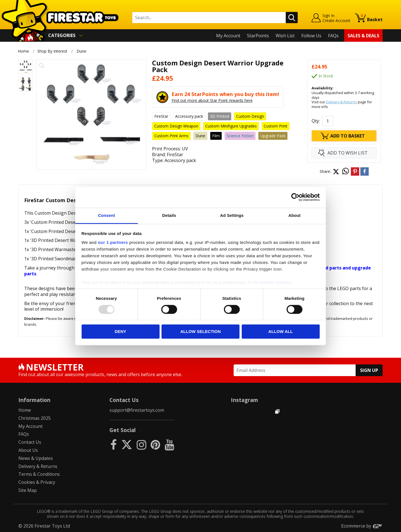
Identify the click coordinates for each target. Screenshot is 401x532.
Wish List (285, 36)
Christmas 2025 (35, 418)
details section (276, 282)
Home (23, 51)
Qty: (316, 121)
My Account (228, 36)
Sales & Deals (363, 36)
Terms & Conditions (39, 474)
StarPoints (258, 36)
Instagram (244, 400)
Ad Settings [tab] (232, 215)
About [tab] (295, 215)
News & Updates (36, 458)
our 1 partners (113, 242)
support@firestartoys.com (137, 410)
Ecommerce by (362, 526)
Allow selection (201, 332)
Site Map (28, 490)
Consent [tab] (107, 215)
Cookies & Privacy (37, 482)
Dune (81, 51)
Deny (121, 332)
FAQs (333, 36)
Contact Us (30, 442)
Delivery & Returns (342, 102)
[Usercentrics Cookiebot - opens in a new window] (295, 197)
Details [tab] (169, 215)
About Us (28, 450)
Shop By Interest (52, 51)
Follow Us (311, 36)
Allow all (281, 332)
